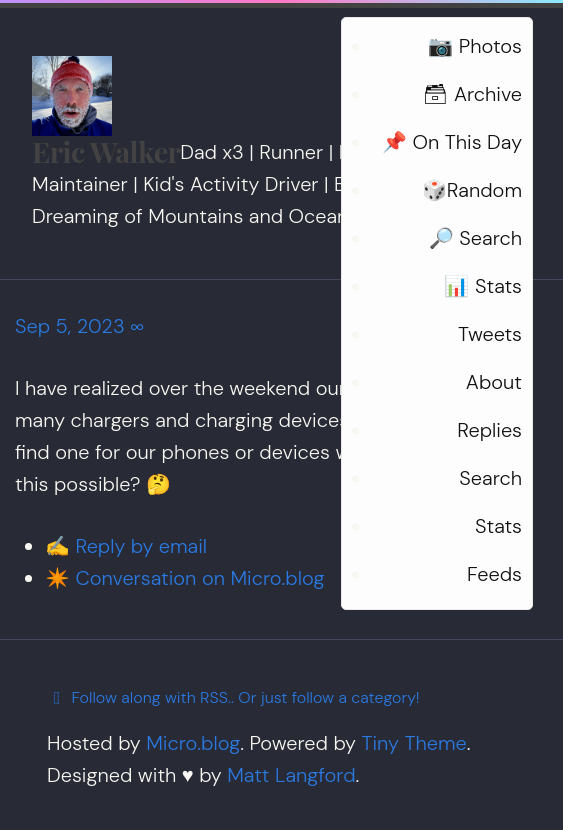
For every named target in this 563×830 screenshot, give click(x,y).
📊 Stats (483, 286)
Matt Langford (291, 775)
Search (490, 478)
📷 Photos (475, 46)
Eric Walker (106, 151)
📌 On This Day (452, 142)
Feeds (494, 574)
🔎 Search (475, 238)
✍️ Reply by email (126, 546)
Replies (489, 430)
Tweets (490, 334)
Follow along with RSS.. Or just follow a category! (233, 697)
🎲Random (472, 190)
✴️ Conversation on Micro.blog (184, 578)
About (494, 382)
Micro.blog (193, 743)
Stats (498, 526)
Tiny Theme (413, 743)
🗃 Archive (472, 94)
